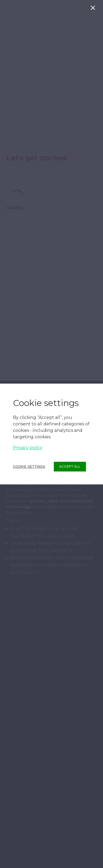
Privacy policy (28, 448)
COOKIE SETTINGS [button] (29, 467)
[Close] (94, 9)
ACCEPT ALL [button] (70, 467)
